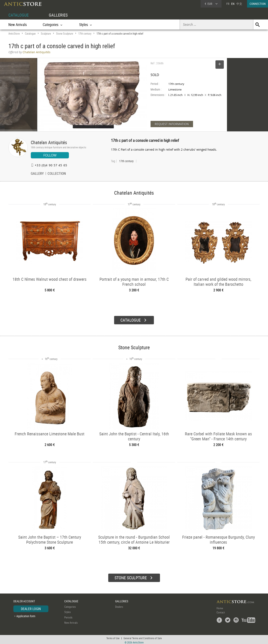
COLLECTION (57, 174)
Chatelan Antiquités (49, 142)
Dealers (119, 605)
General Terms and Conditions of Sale (143, 637)
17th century (85, 34)
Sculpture (46, 34)
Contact (221, 611)
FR (228, 4)
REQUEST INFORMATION (172, 124)
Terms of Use (113, 637)
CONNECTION (258, 4)
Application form (26, 615)
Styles (68, 610)
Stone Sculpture (65, 34)
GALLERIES (58, 15)
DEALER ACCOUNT (24, 600)
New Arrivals (18, 25)
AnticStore (14, 34)
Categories (70, 605)
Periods (68, 616)
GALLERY (37, 174)
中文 (239, 4)
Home (220, 606)
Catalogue (30, 34)
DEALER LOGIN (31, 607)
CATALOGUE (19, 15)
